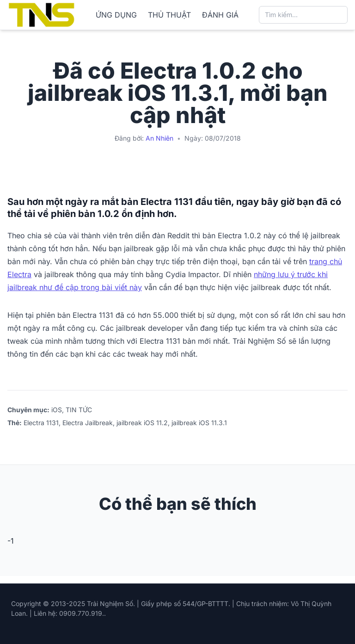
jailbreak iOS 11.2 (142, 423)
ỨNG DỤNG (116, 15)
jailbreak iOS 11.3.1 (199, 423)
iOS (57, 410)
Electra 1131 (41, 423)
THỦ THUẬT (169, 15)
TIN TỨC (79, 410)
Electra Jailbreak (88, 423)
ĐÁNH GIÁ (220, 15)
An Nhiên (159, 138)
